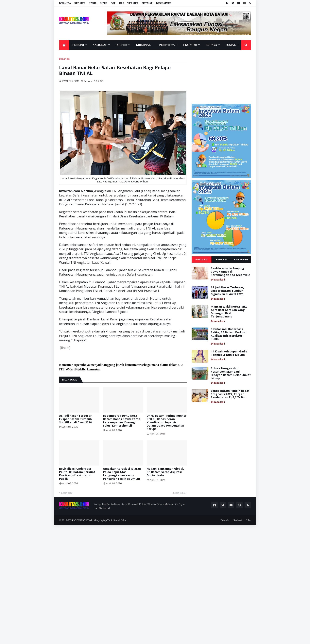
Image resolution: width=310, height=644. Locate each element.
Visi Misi (133, 3)
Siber (104, 3)
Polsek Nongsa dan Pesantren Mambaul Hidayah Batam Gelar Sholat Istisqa (231, 373)
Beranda (65, 3)
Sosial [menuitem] (231, 45)
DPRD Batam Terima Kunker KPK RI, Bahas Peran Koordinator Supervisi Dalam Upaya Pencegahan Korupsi (167, 422)
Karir (93, 3)
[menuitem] (64, 45)
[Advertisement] (221, 77)
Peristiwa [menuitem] (167, 45)
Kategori (241, 259)
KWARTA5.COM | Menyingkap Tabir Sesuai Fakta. (100, 520)
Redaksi (80, 3)
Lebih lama (179, 493)
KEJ (121, 3)
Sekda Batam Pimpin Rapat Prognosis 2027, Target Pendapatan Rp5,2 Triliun (230, 394)
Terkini (221, 259)
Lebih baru (67, 493)
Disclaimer (164, 3)
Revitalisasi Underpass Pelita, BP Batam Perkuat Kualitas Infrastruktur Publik (77, 474)
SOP (113, 3)
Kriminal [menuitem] (143, 45)
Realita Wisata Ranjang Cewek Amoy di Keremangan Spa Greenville (230, 272)
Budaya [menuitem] (211, 45)
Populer (201, 259)
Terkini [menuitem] (78, 45)
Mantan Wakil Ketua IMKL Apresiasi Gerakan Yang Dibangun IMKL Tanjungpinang (229, 312)
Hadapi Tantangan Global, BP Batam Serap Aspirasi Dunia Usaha (165, 472)
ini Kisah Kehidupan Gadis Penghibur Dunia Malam (229, 353)
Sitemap (147, 3)
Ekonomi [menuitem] (190, 45)
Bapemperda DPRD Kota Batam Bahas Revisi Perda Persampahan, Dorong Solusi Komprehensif (122, 421)
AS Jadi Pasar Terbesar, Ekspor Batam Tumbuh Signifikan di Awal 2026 (76, 419)
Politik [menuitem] (122, 45)
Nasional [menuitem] (100, 45)
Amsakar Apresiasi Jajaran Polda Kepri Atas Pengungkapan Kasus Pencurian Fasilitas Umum (122, 474)
